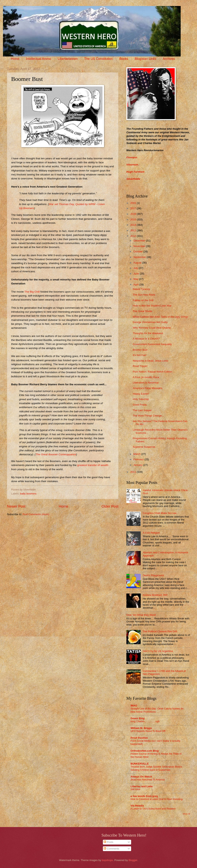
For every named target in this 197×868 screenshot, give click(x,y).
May (136, 279)
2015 (134, 219)
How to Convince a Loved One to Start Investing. (157, 799)
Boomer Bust (140, 350)
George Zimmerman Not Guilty (150, 322)
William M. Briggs (141, 728)
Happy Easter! (141, 394)
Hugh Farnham (135, 172)
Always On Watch (141, 777)
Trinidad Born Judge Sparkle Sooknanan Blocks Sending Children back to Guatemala (156, 768)
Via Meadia (137, 806)
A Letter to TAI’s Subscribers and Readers (153, 809)
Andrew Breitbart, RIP (155, 595)
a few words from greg (144, 796)
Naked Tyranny (141, 289)
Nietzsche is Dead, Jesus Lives (150, 361)
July (136, 268)
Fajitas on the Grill (143, 300)
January (138, 465)
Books (124, 59)
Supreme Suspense (144, 447)
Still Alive (135, 789)
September (140, 257)
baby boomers (28, 494)
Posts (108, 842)
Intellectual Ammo (39, 59)
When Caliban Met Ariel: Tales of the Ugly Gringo (160, 317)
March (137, 454)
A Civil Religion (151, 533)
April (136, 285)
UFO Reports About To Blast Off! (148, 731)
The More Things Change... (148, 416)
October (138, 252)
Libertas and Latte (142, 786)
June (137, 274)
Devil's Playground (153, 575)
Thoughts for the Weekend (148, 333)
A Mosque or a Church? (146, 339)
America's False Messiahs (148, 388)
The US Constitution (98, 59)
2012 (134, 236)
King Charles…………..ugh (145, 721)
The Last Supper (142, 410)
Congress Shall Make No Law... (161, 513)
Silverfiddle (133, 179)
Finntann (132, 157)
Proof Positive (139, 738)
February (139, 459)
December (140, 241)
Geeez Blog (138, 718)
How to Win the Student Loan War (152, 306)
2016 (134, 214)
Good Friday (140, 405)
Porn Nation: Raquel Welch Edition (152, 372)
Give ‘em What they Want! (141, 615)
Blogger (133, 860)
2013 (134, 230)
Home (15, 59)
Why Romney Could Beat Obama (152, 328)
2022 (134, 203)
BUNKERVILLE (140, 764)
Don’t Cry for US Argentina (158, 651)
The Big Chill (32, 292)
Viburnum (132, 165)
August (138, 263)
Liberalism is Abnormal (146, 383)
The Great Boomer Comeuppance (56, 454)
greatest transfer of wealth (93, 465)
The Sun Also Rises (144, 295)
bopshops (107, 860)
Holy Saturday (141, 399)
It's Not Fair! (140, 355)
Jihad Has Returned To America (148, 780)
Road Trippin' (140, 366)
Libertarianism (68, 59)
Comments (111, 849)
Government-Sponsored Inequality (152, 344)
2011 (134, 472)
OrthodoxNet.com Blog (145, 751)
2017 (134, 208)
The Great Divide (142, 311)
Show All (186, 814)
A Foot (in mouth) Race (146, 377)
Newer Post (16, 506)
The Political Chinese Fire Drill (160, 631)
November (140, 246)
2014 (134, 225)
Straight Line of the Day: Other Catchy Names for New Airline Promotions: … (157, 710)
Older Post (110, 506)
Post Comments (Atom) (36, 514)
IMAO (134, 706)
